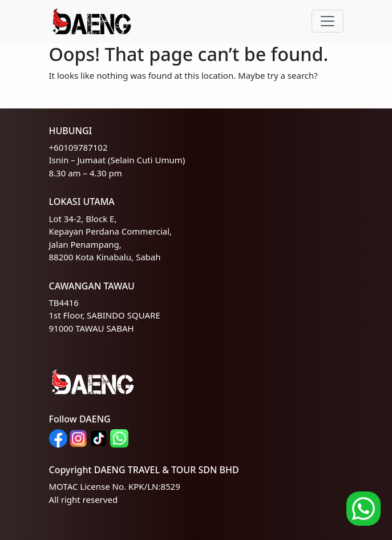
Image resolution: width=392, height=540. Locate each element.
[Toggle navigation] (328, 21)
